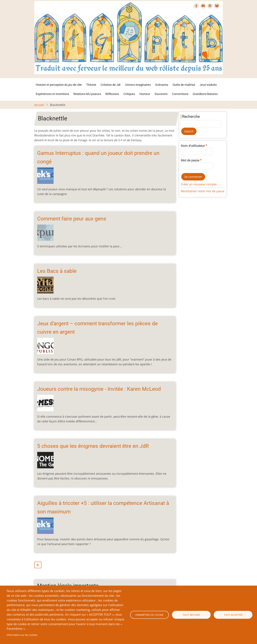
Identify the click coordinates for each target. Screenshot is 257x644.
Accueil (39, 105)
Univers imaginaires (138, 85)
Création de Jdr (111, 85)
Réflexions (112, 94)
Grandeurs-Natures (205, 94)
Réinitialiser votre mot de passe (203, 191)
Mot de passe (190, 160)
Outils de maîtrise (184, 85)
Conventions (180, 94)
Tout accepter (233, 615)
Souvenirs (161, 94)
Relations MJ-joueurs (87, 94)
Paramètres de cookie (149, 615)
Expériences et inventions (52, 94)
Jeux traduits (208, 85)
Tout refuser (191, 615)
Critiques (129, 94)
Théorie (91, 85)
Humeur (145, 94)
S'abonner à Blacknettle (105, 565)
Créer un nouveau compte (199, 184)
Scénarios (162, 85)
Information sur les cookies (22, 635)
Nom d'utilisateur (193, 146)
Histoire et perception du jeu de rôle (59, 85)
